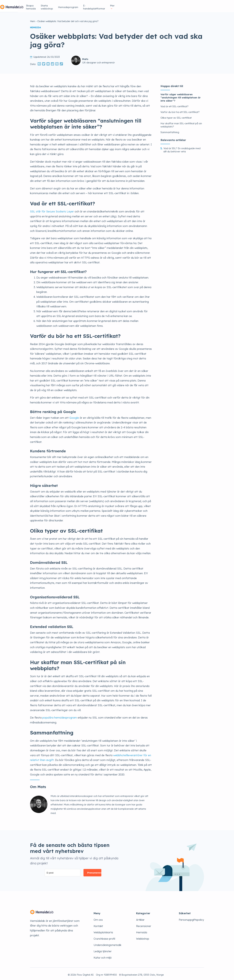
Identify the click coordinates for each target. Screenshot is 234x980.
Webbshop (143, 937)
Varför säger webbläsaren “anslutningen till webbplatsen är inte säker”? (181, 96)
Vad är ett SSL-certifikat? (174, 104)
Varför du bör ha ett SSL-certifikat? (180, 110)
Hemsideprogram (150, 5)
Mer (198, 5)
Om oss (98, 918)
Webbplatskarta (103, 930)
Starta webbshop (125, 5)
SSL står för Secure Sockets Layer (52, 210)
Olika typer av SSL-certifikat (176, 116)
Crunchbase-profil (104, 937)
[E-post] (62, 871)
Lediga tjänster (103, 949)
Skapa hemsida (101, 5)
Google (74, 416)
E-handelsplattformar (177, 5)
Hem (33, 19)
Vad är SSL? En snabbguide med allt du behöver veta (182, 148)
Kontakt (98, 924)
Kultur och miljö (103, 956)
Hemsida (142, 930)
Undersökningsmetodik (107, 943)
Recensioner (144, 924)
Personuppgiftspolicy (191, 918)
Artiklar (140, 918)
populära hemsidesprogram (60, 716)
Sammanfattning (170, 130)
